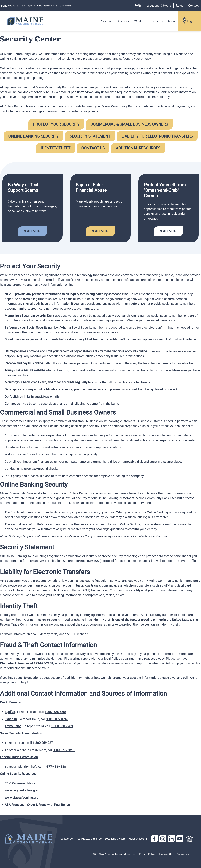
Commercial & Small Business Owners (129, 124)
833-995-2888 (43, 663)
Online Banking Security (33, 136)
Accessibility (184, 854)
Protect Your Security (56, 124)
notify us (139, 590)
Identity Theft (56, 148)
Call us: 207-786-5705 (90, 839)
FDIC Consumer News (20, 783)
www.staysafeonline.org (21, 798)
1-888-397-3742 (57, 719)
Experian (11, 719)
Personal (106, 21)
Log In (191, 21)
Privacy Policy (147, 854)
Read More (33, 231)
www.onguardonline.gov (21, 790)
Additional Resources (138, 148)
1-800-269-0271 (44, 743)
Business (123, 21)
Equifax (10, 712)
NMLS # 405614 (138, 839)
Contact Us (93, 148)
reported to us (142, 97)
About (172, 21)
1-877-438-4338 (55, 767)
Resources (156, 21)
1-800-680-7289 (62, 726)
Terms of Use (166, 854)
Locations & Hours (159, 6)
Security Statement (90, 136)
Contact (193, 6)
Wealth (139, 21)
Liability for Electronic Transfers (157, 136)
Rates (180, 6)
